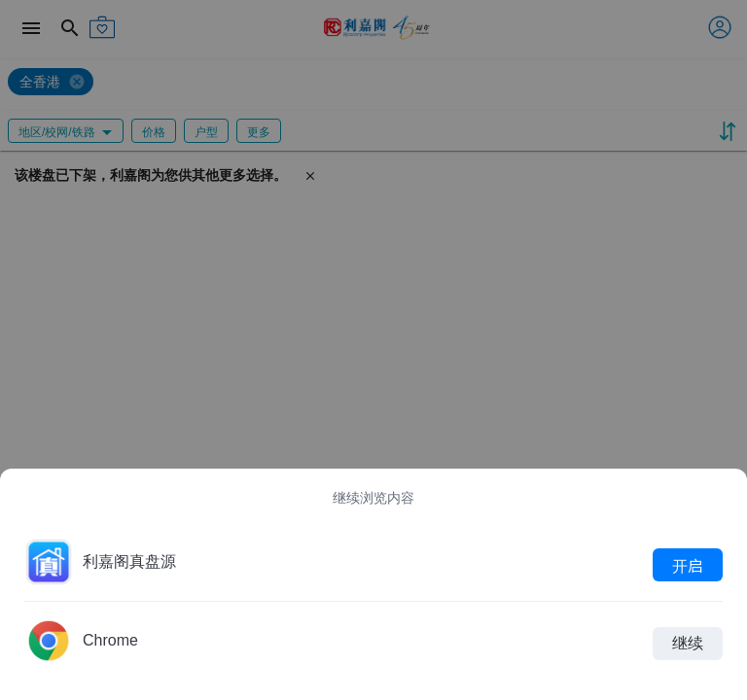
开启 (688, 565)
